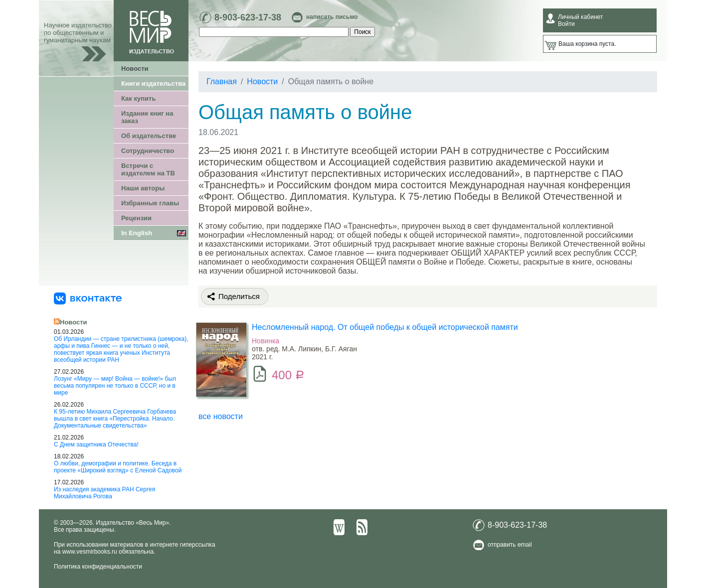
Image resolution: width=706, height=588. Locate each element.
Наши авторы (143, 188)
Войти (566, 24)
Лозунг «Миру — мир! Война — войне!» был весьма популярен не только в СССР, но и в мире (115, 386)
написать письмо (332, 17)
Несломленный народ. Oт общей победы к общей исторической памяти (385, 327)
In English (137, 233)
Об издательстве (149, 136)
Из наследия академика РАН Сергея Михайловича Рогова (104, 493)
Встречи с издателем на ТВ (148, 169)
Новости (135, 69)
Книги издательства (153, 83)
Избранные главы (150, 203)
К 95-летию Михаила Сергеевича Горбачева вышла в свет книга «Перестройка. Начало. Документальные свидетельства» (115, 419)
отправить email (510, 545)
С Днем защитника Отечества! (96, 444)
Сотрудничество (148, 151)
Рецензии (136, 218)
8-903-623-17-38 (248, 17)
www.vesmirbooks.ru (90, 552)
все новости (221, 416)
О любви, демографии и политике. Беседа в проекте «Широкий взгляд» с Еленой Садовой (118, 467)
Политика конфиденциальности (98, 567)
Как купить (138, 98)
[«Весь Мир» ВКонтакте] (88, 298)
